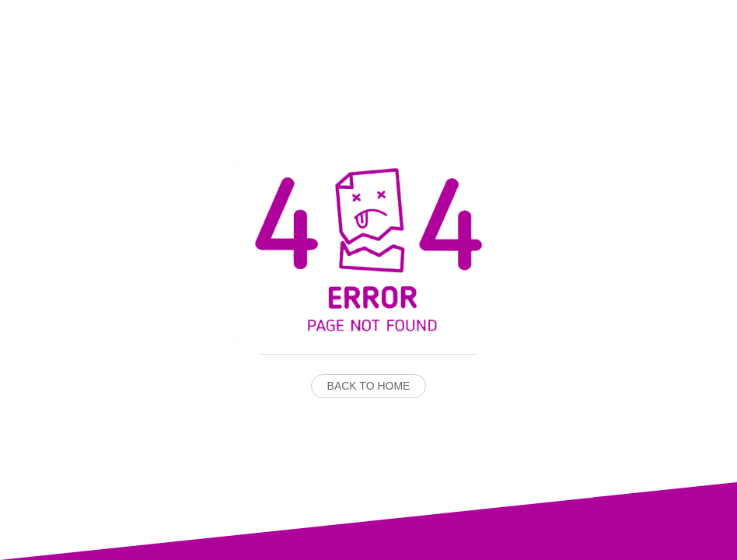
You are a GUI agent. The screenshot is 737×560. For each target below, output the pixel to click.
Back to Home (369, 386)
